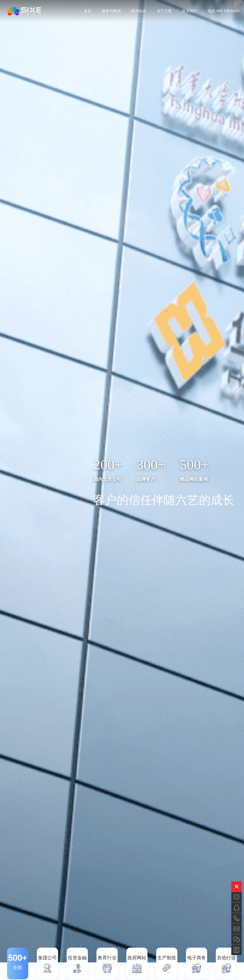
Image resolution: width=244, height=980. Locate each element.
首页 (88, 12)
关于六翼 (164, 12)
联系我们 (190, 12)
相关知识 (139, 12)
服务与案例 (111, 12)
